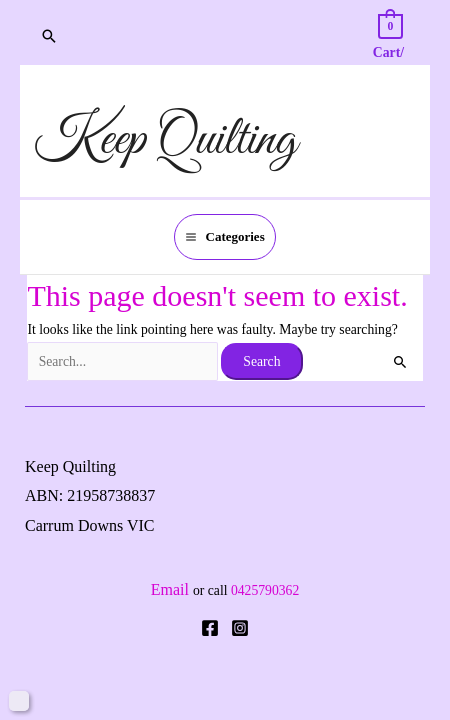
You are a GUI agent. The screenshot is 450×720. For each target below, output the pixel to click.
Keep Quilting (165, 140)
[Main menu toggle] (225, 237)
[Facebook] (210, 628)
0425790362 (265, 590)
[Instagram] (240, 628)
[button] (49, 36)
